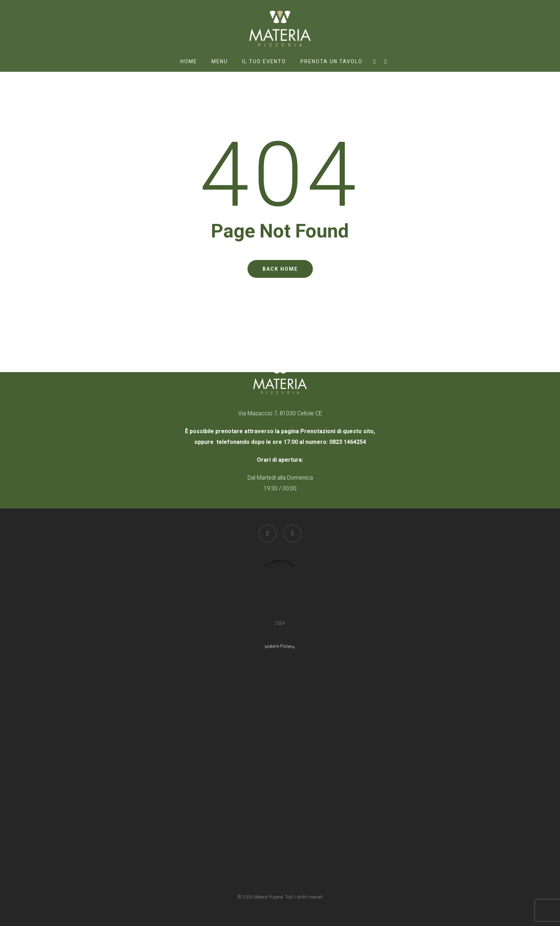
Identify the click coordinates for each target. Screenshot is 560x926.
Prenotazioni (318, 431)
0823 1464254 (348, 442)
